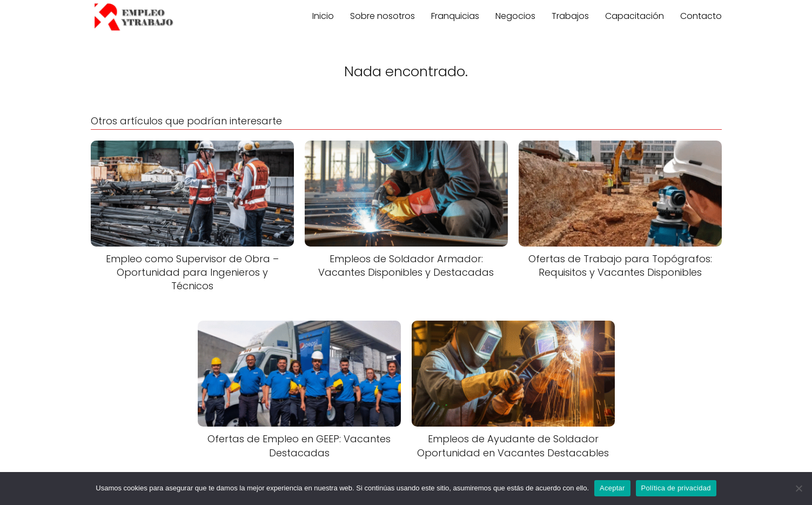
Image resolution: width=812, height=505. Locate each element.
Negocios (515, 16)
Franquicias (455, 16)
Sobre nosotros (382, 16)
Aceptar (612, 488)
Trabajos (570, 16)
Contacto (701, 16)
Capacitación (635, 16)
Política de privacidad (676, 488)
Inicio (323, 16)
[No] (798, 488)
